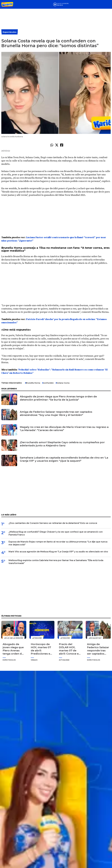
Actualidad (64, 660)
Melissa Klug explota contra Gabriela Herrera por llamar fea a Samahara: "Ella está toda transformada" (56, 562)
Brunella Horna (33, 383)
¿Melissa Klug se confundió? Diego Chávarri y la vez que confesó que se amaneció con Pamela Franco (56, 533)
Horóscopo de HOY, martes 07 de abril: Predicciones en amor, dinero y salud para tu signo (41, 649)
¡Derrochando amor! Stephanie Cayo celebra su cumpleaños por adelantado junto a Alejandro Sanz (62, 444)
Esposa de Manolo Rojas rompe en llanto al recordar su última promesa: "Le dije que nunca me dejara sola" (58, 543)
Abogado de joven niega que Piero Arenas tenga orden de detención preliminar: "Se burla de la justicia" (58, 398)
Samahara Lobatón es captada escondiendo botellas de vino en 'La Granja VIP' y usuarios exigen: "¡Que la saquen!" (64, 459)
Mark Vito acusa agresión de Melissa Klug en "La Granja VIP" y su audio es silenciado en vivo (58, 552)
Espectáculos (10, 32)
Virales (34, 660)
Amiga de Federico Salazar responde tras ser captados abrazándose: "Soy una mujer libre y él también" (56, 413)
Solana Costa (63, 383)
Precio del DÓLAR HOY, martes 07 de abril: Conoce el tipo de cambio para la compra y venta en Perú (70, 649)
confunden (48, 383)
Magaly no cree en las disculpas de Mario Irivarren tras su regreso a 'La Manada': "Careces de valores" (64, 429)
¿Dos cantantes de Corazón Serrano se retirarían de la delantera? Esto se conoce (53, 523)
